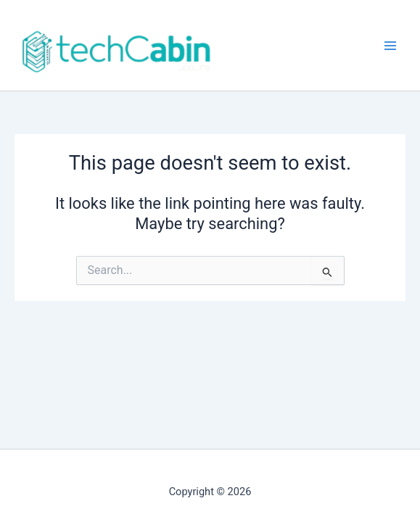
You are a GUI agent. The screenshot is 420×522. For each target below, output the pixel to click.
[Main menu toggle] (390, 46)
